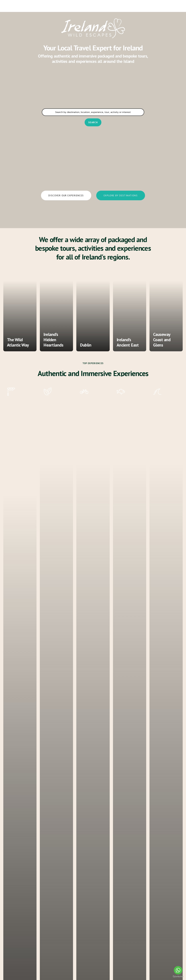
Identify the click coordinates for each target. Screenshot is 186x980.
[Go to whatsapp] (178, 970)
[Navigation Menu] (11, 6)
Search (93, 122)
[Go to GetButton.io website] (178, 977)
